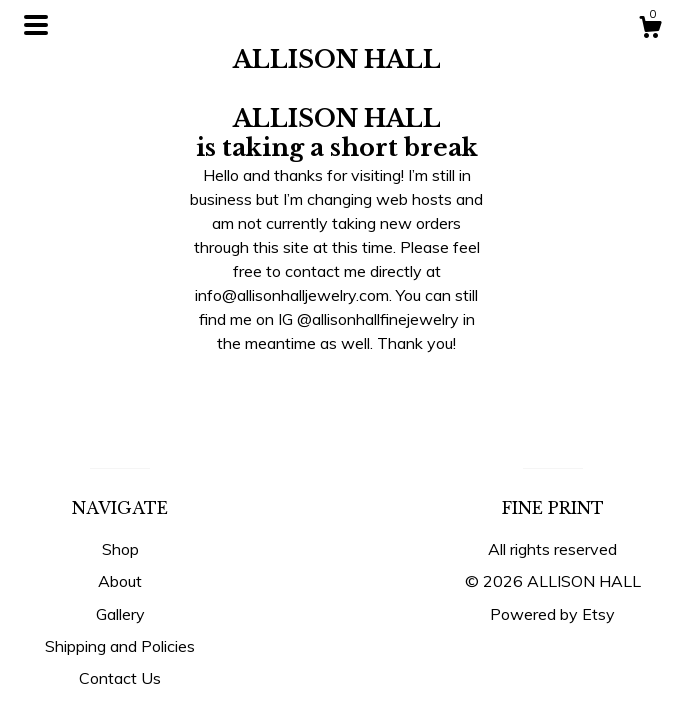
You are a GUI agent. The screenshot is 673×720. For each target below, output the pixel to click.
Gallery (120, 614)
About (120, 581)
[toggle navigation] (36, 25)
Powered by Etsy (552, 614)
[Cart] (650, 30)
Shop (120, 549)
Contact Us (120, 678)
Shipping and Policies (120, 646)
